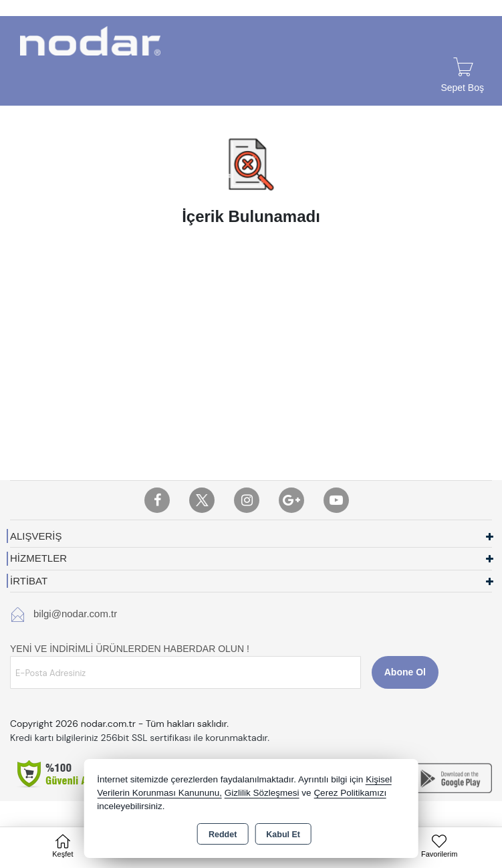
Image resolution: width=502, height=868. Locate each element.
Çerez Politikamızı (350, 793)
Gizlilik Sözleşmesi (262, 793)
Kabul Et (283, 835)
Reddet (223, 835)
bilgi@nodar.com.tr (75, 614)
